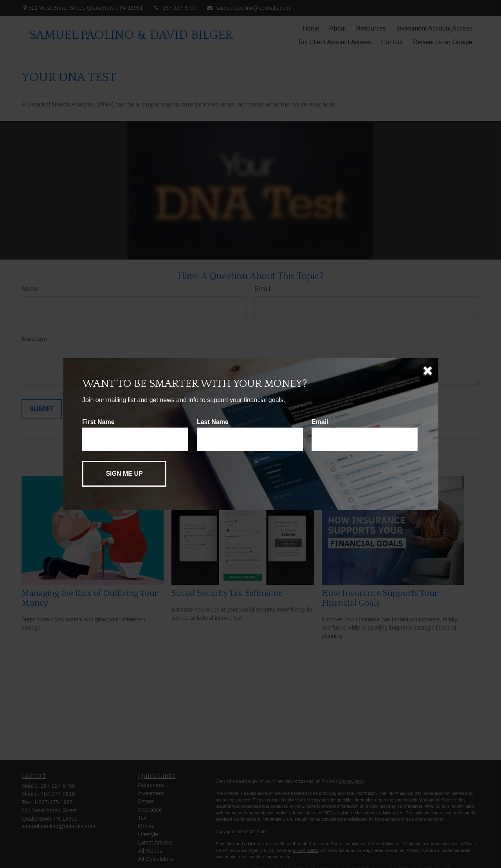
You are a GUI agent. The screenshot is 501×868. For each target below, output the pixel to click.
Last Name (213, 422)
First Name (98, 422)
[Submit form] (124, 474)
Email (320, 422)
